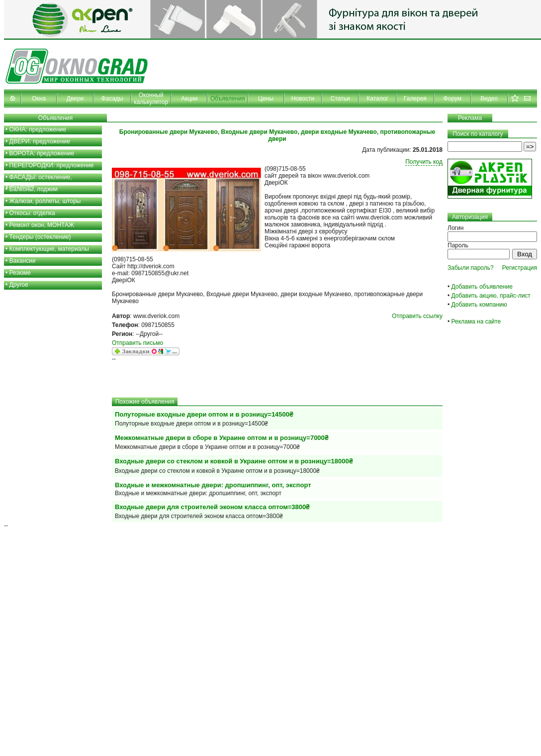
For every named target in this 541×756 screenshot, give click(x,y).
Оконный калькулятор (151, 99)
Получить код (424, 162)
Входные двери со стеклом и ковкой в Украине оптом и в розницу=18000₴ (234, 461)
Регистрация (520, 268)
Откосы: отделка (32, 213)
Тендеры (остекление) (40, 237)
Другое (19, 285)
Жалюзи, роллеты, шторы (45, 201)
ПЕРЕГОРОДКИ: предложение (52, 165)
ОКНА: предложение (38, 129)
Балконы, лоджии (34, 189)
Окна (39, 99)
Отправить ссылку (417, 316)
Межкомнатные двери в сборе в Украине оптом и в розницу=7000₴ (222, 438)
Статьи (340, 99)
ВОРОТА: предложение (42, 153)
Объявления (227, 99)
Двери (75, 99)
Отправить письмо (137, 343)
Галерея (415, 99)
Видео (489, 99)
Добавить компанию (479, 305)
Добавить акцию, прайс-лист (491, 296)
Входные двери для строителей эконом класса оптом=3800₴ (212, 507)
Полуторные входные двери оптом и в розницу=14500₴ (204, 414)
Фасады (112, 99)
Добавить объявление (482, 287)
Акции (189, 99)
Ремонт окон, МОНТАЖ (42, 225)
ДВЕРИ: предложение (40, 141)
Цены (266, 99)
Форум (452, 99)
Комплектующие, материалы (49, 249)
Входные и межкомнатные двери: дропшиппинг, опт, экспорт (213, 485)
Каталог (377, 99)
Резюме (20, 273)
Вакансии (23, 261)
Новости (303, 99)
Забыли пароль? (471, 268)
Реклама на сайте (476, 322)
